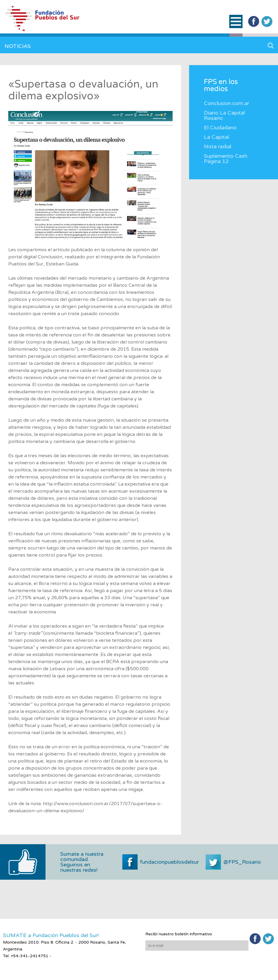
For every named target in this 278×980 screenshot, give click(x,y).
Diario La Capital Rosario (224, 115)
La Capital (216, 137)
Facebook (254, 21)
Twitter (267, 21)
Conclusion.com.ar (226, 103)
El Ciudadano (220, 128)
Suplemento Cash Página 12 (226, 159)
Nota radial (218, 146)
